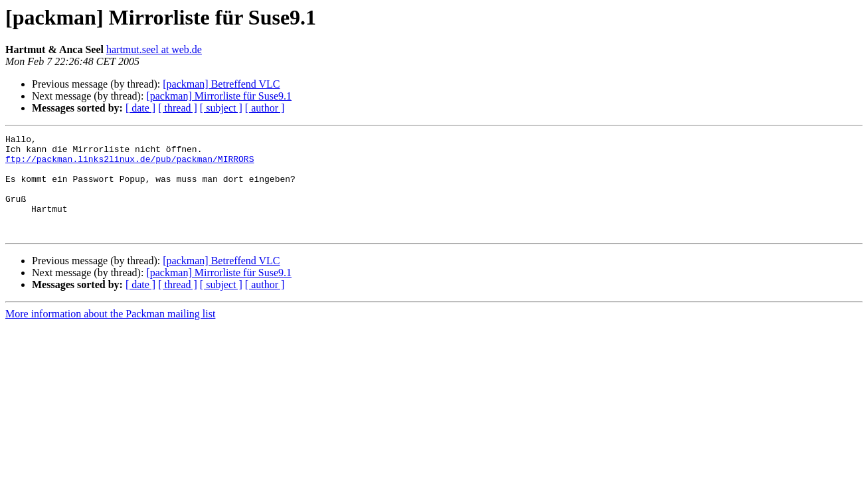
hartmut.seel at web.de (154, 49)
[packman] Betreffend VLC (221, 84)
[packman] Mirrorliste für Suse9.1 (219, 96)
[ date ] (140, 108)
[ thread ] (178, 108)
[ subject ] (221, 108)
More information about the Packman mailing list (110, 334)
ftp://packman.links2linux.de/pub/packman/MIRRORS (130, 165)
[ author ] (265, 108)
